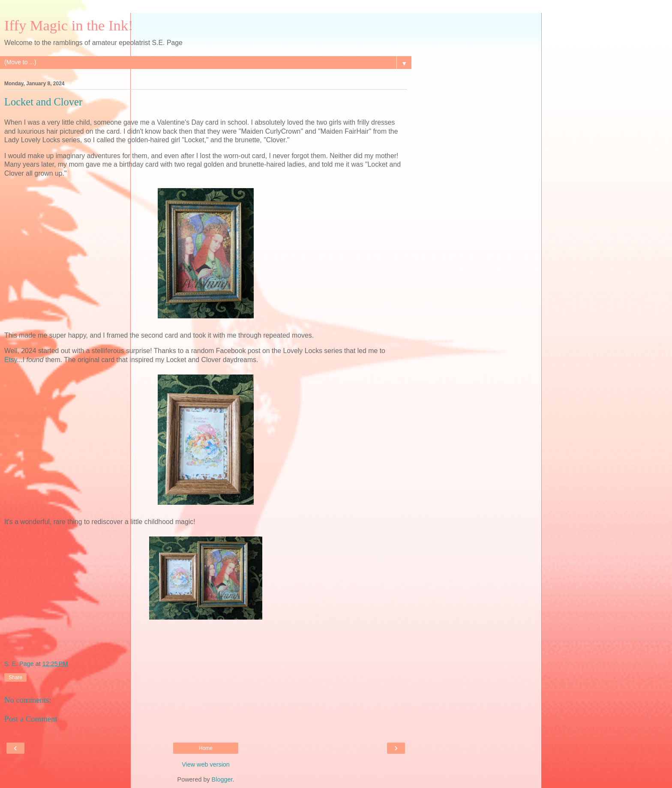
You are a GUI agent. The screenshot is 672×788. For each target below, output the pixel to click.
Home (206, 748)
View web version (206, 764)
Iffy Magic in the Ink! (69, 25)
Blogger (222, 779)
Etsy (11, 360)
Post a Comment (31, 719)
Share (15, 677)
